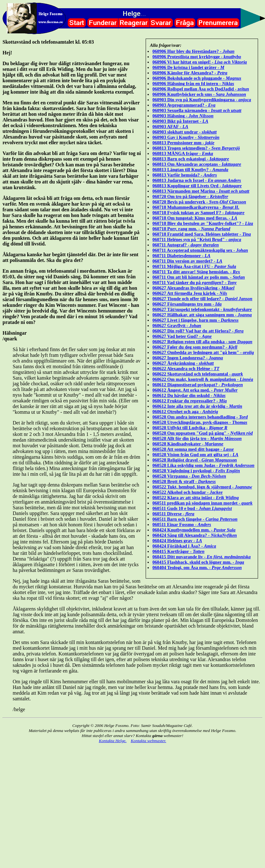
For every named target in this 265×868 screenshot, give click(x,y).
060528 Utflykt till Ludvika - (190, 428)
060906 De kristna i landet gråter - (188, 67)
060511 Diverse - (173, 514)
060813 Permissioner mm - (183, 143)
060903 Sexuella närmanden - (197, 110)
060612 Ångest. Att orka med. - (195, 390)
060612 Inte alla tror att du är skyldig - (197, 406)
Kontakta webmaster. (148, 741)
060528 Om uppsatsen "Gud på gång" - (202, 433)
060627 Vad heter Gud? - (182, 336)
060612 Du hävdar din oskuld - (189, 395)
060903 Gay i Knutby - (186, 137)
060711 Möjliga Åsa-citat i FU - (194, 266)
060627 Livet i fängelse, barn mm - (195, 320)
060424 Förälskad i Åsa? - (184, 546)
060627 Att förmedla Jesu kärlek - (190, 293)
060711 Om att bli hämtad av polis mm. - (199, 277)
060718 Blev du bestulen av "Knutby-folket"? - (203, 223)
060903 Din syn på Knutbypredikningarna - (202, 100)
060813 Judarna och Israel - (197, 180)
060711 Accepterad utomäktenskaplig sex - (200, 250)
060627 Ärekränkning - (183, 363)
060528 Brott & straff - (184, 481)
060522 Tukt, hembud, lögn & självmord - (202, 487)
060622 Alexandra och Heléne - (186, 369)
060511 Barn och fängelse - (195, 519)
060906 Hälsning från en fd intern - (193, 84)
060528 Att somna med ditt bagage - (193, 449)
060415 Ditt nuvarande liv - (201, 557)
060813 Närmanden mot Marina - (201, 191)
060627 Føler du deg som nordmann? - (195, 347)
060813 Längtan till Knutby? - (190, 170)
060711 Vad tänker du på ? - (194, 282)
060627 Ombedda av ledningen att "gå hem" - (203, 352)
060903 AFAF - (170, 127)
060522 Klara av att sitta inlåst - (196, 498)
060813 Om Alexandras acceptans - (197, 164)
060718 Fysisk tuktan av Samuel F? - (198, 213)
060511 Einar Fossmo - (182, 524)
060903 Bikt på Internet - (180, 121)
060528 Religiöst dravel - (195, 460)
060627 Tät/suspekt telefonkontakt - (202, 309)
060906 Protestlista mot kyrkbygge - (197, 57)
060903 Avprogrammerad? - (184, 105)
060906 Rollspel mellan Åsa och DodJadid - (201, 89)
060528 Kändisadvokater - (188, 444)
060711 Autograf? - (185, 245)
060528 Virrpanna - (189, 476)
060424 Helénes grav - (177, 541)
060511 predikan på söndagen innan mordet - (202, 503)
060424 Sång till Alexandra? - (195, 535)
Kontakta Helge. (113, 741)
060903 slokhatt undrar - (184, 132)
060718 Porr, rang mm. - (191, 229)
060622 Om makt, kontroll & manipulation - (203, 379)
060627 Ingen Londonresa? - (188, 358)
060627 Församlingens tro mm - (187, 304)
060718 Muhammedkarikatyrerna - (196, 207)
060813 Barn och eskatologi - (191, 159)
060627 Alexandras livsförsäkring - (193, 288)
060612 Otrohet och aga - (185, 412)
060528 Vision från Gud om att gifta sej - (195, 455)
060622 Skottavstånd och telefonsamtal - (198, 374)
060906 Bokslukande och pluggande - (197, 78)
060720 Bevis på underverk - (199, 202)
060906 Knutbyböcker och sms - (199, 94)
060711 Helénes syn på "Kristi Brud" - (197, 239)
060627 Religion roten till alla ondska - (202, 342)
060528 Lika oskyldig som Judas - (203, 465)
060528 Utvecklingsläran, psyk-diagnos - (200, 422)
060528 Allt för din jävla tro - (197, 438)
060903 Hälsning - (183, 116)
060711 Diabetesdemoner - (181, 256)
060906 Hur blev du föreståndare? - (193, 51)
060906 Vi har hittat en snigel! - (199, 62)
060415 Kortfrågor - (178, 551)
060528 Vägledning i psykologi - (196, 471)
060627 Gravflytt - (177, 325)
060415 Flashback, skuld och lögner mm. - (198, 562)
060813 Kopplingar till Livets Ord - (197, 186)
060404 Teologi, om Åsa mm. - (197, 567)
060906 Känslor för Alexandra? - (190, 73)
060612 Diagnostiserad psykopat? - (197, 385)
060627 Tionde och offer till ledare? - (202, 299)
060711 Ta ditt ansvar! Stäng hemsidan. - (196, 272)
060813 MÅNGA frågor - (183, 153)
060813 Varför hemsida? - (185, 175)
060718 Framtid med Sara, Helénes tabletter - (202, 234)
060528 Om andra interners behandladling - (200, 417)
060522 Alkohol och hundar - (187, 492)
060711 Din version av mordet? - (187, 261)
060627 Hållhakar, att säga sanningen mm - (202, 315)
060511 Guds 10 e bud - (192, 508)
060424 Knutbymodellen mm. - (194, 530)
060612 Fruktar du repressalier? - (189, 401)
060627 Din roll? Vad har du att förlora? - (198, 331)
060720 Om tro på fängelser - (190, 196)
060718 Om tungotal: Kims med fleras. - (195, 218)
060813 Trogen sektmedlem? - (196, 148)
